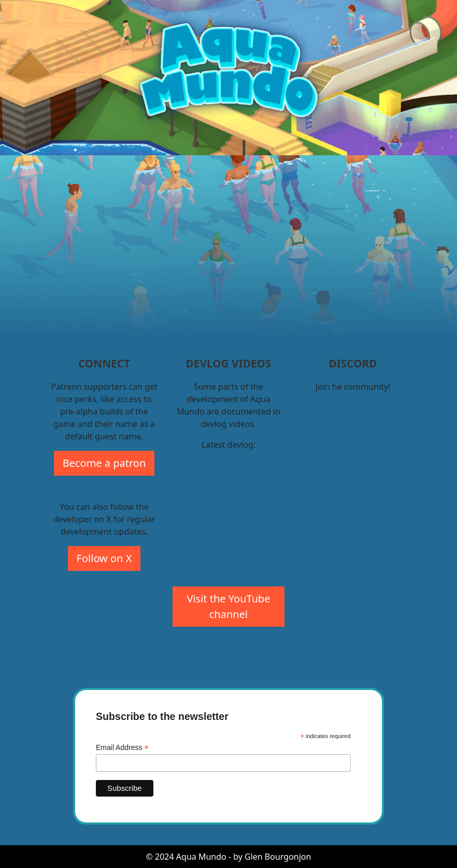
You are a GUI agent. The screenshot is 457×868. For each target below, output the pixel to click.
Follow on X (104, 558)
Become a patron (104, 463)
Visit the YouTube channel (228, 606)
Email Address (122, 748)
